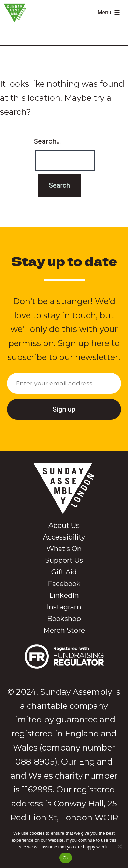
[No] (119, 846)
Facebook (64, 584)
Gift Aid (64, 572)
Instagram (64, 607)
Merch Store (64, 630)
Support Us (64, 560)
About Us (64, 525)
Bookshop (64, 619)
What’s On (64, 549)
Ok (66, 858)
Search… (47, 141)
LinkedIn (64, 595)
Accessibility (64, 537)
